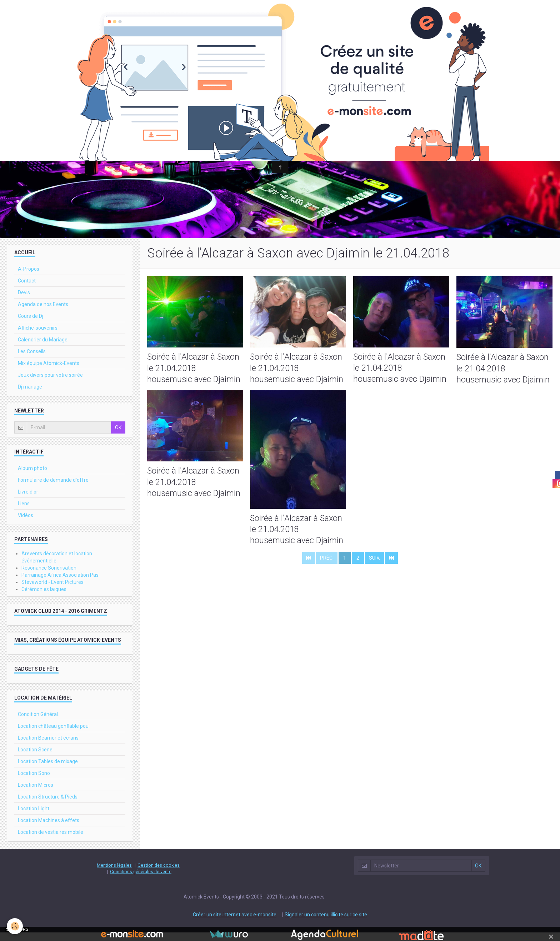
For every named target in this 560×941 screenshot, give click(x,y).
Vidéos (26, 524)
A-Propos (29, 277)
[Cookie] (15, 926)
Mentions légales (114, 874)
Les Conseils (32, 360)
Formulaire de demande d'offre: (54, 489)
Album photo (32, 477)
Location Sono (34, 782)
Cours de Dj (31, 325)
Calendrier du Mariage (43, 348)
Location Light (34, 817)
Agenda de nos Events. (44, 313)
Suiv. (374, 570)
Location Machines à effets (49, 829)
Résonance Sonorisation (49, 576)
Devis (24, 301)
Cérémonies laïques (44, 598)
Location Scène (35, 758)
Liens (24, 512)
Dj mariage (30, 395)
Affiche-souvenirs (38, 336)
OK (118, 436)
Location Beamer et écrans (48, 746)
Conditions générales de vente (141, 880)
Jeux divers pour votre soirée (50, 384)
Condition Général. (38, 723)
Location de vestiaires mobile (51, 841)
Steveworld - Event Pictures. (53, 591)
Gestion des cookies (159, 874)
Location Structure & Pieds (48, 805)
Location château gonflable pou (53, 735)
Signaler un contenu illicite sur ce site (326, 923)
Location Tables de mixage (48, 770)
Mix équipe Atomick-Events (49, 372)
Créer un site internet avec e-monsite (235, 923)
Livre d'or (28, 500)
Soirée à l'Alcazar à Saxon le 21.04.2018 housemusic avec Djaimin (194, 377)
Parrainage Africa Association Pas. (61, 584)
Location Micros (36, 794)
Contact (27, 289)
